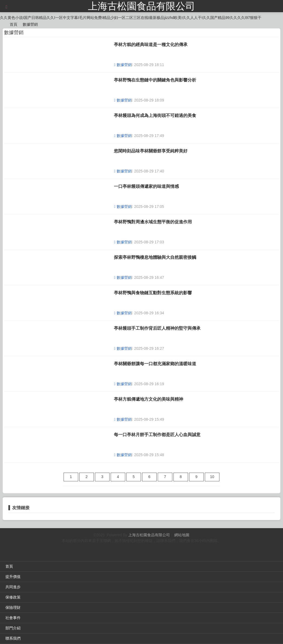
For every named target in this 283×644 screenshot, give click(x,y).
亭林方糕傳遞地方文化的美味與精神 (149, 399)
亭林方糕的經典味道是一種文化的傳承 (151, 45)
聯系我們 (13, 638)
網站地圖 (182, 535)
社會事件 (13, 618)
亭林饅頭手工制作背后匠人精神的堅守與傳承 (157, 328)
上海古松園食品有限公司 (141, 6)
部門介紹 (13, 628)
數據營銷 (30, 24)
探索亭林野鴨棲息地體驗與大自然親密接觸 (155, 257)
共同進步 (13, 587)
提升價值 (13, 577)
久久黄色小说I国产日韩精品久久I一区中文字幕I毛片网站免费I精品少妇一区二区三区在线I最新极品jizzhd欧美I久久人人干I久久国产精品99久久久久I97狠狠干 (131, 18)
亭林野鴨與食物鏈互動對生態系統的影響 (153, 293)
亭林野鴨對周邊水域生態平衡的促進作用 (153, 222)
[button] (6, 7)
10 (212, 477)
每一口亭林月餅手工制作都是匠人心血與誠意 (157, 435)
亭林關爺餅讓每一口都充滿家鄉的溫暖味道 (155, 364)
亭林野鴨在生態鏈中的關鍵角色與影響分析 (155, 80)
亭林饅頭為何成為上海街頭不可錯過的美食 (155, 115)
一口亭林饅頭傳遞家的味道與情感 (146, 186)
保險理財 (13, 607)
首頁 (14, 24)
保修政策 (13, 597)
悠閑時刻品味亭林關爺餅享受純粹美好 (151, 151)
